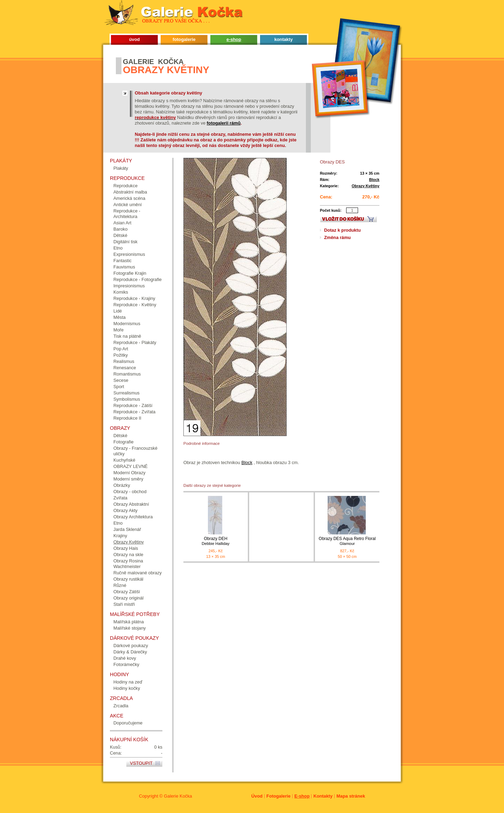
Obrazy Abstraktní (131, 504)
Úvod (257, 796)
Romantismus (127, 374)
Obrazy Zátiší (127, 592)
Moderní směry (128, 479)
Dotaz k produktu (342, 230)
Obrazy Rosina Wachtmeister (128, 564)
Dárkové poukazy (131, 646)
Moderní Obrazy (129, 473)
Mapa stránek (351, 796)
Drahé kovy (125, 658)
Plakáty (121, 168)
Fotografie (124, 442)
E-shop (302, 796)
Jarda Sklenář (127, 529)
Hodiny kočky (127, 688)
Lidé (118, 311)
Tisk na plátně (127, 336)
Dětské (120, 235)
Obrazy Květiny (366, 186)
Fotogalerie (278, 796)
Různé (120, 585)
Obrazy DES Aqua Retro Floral (347, 541)
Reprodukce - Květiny (135, 305)
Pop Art (121, 349)
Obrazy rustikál (128, 579)
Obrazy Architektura (133, 517)
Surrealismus (127, 393)
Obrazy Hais (126, 548)
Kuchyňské (124, 460)
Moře (118, 330)
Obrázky (122, 485)
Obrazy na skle (128, 555)
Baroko (121, 229)
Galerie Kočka (178, 796)
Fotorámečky (126, 664)
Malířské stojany (129, 628)
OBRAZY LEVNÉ (131, 466)
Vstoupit (141, 763)
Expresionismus (129, 254)
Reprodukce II (127, 418)
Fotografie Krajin (130, 273)
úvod (135, 39)
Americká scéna (129, 198)
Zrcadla (121, 706)
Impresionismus (129, 286)
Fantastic (122, 261)
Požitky (121, 355)
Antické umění (128, 205)
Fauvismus (124, 267)
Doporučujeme (128, 723)
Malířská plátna (129, 622)
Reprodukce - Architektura (127, 214)
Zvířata (120, 498)
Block (374, 180)
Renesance (125, 368)
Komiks (121, 292)
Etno (118, 248)
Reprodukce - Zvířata (134, 412)
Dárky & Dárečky (130, 652)
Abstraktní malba (130, 192)
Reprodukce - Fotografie (138, 279)
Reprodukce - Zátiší (133, 405)
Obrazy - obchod (130, 492)
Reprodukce (125, 186)
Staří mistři (124, 604)
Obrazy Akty (125, 510)
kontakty (284, 39)
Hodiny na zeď (128, 682)
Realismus (124, 361)
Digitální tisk (125, 242)
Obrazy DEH (216, 541)
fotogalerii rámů (224, 123)
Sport (119, 387)
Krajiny (120, 536)
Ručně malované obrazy (138, 573)
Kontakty (323, 796)
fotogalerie (184, 39)
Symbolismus (127, 399)
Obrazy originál (128, 598)
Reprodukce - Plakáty (135, 342)
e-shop (234, 39)
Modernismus (127, 324)
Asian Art (122, 223)
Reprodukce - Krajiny (134, 298)
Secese (121, 380)
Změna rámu (337, 237)
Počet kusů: (331, 210)
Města (120, 317)
